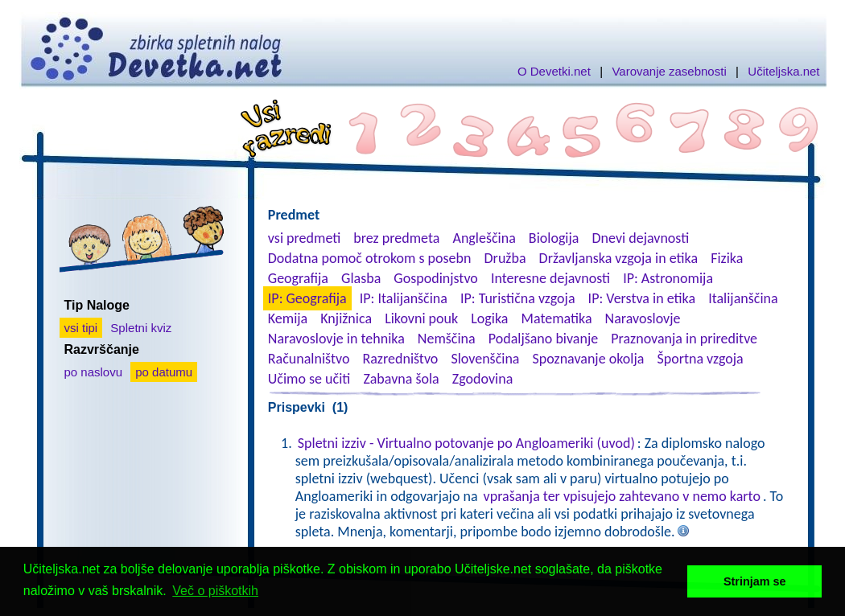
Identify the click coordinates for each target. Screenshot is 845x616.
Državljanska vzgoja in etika (618, 258)
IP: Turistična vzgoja (518, 298)
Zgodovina (482, 379)
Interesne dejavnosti (550, 278)
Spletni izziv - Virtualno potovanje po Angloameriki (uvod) (466, 443)
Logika (489, 318)
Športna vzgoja (700, 359)
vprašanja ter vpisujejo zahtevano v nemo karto (622, 496)
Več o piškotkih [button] (215, 591)
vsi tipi (81, 328)
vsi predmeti (304, 238)
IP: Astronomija (668, 278)
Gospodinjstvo (436, 278)
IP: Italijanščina (404, 298)
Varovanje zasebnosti (669, 71)
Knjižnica (346, 318)
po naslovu (94, 372)
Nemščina (447, 339)
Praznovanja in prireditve (684, 339)
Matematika (557, 318)
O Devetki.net (554, 71)
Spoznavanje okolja (589, 359)
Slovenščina (485, 359)
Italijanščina (743, 298)
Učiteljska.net (783, 71)
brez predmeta (396, 238)
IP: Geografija (307, 298)
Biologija (554, 238)
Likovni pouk (421, 318)
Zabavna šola (401, 379)
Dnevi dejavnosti (641, 238)
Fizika (727, 258)
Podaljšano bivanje (543, 339)
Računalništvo (309, 359)
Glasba (361, 278)
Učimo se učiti (309, 379)
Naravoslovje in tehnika (336, 339)
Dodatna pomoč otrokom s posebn (370, 258)
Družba (505, 258)
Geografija (298, 278)
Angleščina (484, 238)
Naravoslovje (643, 318)
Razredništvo (400, 359)
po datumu (164, 372)
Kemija (288, 318)
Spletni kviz (141, 328)
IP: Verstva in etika (642, 298)
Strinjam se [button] (755, 581)
